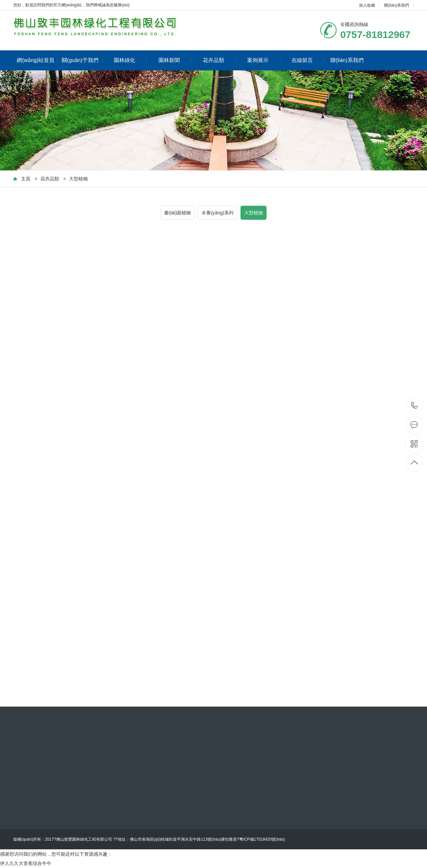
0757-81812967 (414, 406)
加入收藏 (367, 5)
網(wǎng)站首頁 (37, 60)
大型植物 (78, 179)
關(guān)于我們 (82, 60)
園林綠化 (130, 60)
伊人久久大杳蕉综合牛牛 (26, 863)
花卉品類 (219, 60)
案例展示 (264, 60)
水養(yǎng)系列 (218, 213)
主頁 (26, 179)
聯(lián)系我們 (396, 5)
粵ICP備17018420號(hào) (262, 839)
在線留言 (308, 60)
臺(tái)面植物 (177, 213)
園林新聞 (175, 60)
